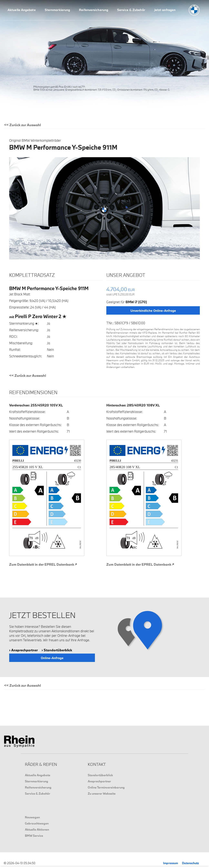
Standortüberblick (100, 775)
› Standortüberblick (57, 650)
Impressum (171, 863)
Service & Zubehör (131, 10)
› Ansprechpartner (23, 650)
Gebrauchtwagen (37, 823)
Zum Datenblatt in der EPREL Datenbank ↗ (43, 564)
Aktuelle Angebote (22, 10)
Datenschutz (190, 863)
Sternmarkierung (57, 10)
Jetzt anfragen (165, 10)
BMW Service (34, 836)
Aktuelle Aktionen (37, 829)
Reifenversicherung (94, 10)
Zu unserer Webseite (102, 793)
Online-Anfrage (52, 658)
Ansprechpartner (99, 781)
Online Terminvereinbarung (106, 787)
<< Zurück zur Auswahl (22, 125)
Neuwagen (32, 817)
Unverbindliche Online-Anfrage (153, 311)
